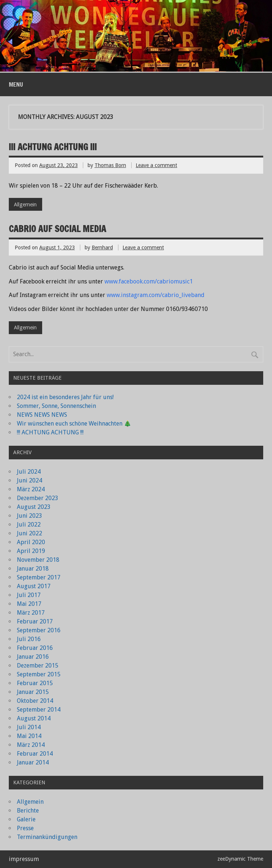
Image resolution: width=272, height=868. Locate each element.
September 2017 (39, 577)
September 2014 (39, 710)
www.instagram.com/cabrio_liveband (156, 295)
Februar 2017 (35, 621)
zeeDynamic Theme (240, 859)
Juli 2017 (29, 595)
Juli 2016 (29, 639)
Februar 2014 (35, 754)
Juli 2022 (29, 525)
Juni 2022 (30, 533)
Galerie (26, 819)
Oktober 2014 (35, 701)
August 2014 (34, 718)
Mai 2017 (29, 604)
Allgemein (25, 205)
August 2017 (34, 586)
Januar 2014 (33, 762)
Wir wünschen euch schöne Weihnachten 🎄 (74, 424)
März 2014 (31, 745)
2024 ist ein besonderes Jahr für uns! (65, 397)
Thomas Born (110, 165)
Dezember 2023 (38, 498)
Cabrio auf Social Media (57, 229)
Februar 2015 (35, 683)
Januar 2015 (33, 692)
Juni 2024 (30, 480)
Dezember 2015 (38, 666)
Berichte (28, 811)
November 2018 (38, 560)
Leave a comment (156, 165)
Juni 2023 (30, 516)
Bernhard (102, 247)
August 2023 (34, 507)
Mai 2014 (29, 736)
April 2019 (31, 551)
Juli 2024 (29, 472)
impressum (24, 859)
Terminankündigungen (47, 837)
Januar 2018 (33, 569)
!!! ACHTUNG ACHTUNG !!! (53, 147)
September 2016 (39, 630)
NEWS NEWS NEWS (42, 415)
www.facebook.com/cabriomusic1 (149, 281)
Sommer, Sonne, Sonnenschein (56, 406)
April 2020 (31, 542)
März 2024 (31, 489)
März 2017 (31, 613)
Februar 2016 (35, 648)
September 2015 (39, 674)
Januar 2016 (33, 657)
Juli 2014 (29, 727)
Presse (25, 828)
